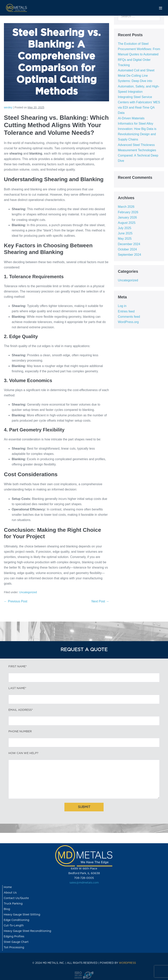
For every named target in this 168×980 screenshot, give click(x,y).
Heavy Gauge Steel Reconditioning (27, 931)
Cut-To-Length (14, 926)
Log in (122, 306)
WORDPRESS (127, 963)
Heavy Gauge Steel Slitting (22, 915)
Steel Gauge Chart (16, 942)
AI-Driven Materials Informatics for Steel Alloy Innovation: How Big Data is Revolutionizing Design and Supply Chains (137, 129)
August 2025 (127, 223)
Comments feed (129, 317)
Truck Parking (13, 904)
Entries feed (126, 311)
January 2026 (127, 217)
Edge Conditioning (16, 920)
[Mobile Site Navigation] (161, 8)
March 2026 (126, 207)
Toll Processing (14, 948)
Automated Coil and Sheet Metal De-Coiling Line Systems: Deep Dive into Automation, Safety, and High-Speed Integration (139, 81)
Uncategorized (28, 592)
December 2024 (129, 244)
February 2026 (128, 212)
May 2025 (125, 239)
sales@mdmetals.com (84, 883)
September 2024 (129, 255)
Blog (7, 909)
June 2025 (125, 233)
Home (8, 887)
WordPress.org (128, 322)
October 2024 (127, 249)
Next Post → (100, 601)
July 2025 (125, 228)
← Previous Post (16, 601)
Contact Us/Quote (16, 898)
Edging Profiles (14, 937)
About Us (10, 893)
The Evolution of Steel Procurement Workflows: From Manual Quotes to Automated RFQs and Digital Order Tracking (139, 54)
